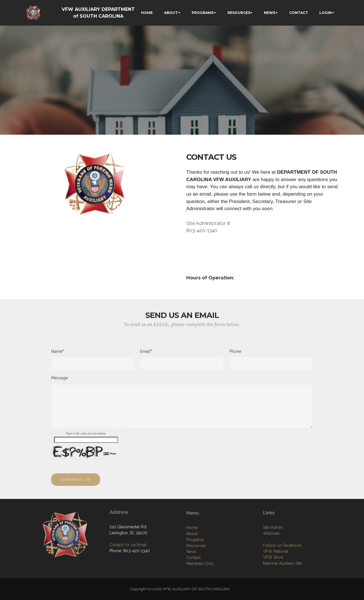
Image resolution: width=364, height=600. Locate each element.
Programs (195, 569)
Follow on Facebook (282, 572)
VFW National (276, 578)
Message (59, 381)
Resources (196, 575)
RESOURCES (239, 13)
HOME (147, 13)
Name (57, 354)
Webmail (271, 560)
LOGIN (325, 13)
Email (145, 354)
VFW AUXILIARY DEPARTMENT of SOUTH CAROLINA (98, 13)
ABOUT (171, 13)
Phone (235, 354)
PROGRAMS (203, 13)
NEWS (270, 13)
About (192, 563)
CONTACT (299, 13)
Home (192, 557)
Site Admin (273, 554)
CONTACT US (76, 485)
